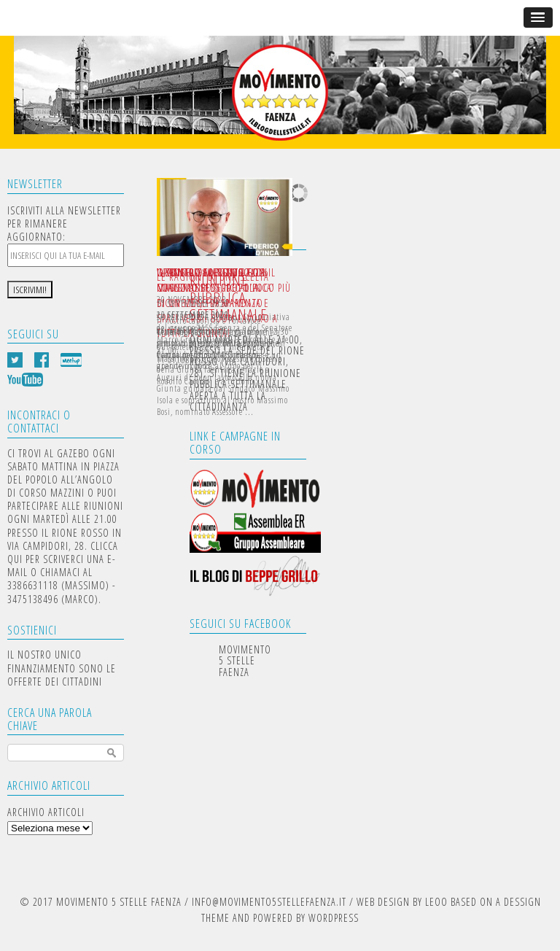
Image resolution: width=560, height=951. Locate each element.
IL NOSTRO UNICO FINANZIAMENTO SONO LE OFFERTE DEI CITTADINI (62, 668)
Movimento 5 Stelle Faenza (245, 661)
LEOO (436, 902)
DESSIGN (522, 902)
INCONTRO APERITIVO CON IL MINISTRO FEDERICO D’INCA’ (216, 280)
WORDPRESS (334, 918)
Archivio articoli (46, 812)
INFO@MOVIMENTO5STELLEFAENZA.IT (269, 902)
